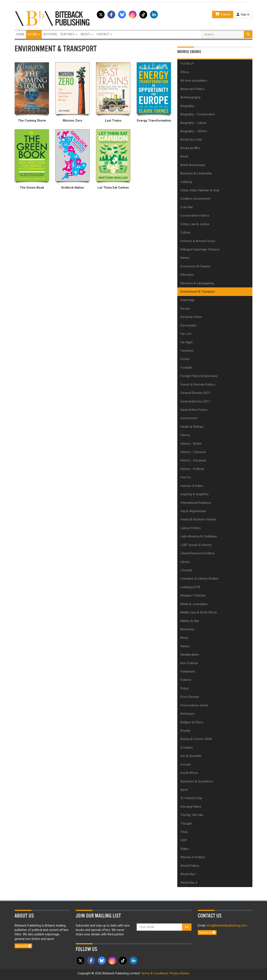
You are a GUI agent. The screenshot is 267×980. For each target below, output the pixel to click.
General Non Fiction (194, 410)
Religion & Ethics (192, 722)
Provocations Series (194, 705)
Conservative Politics (195, 216)
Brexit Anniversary (193, 165)
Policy (185, 688)
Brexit (184, 156)
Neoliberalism (190, 655)
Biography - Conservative (198, 114)
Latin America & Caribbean (199, 536)
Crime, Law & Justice (195, 224)
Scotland (186, 748)
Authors (50, 34)
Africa (185, 72)
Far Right (186, 342)
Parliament (188, 672)
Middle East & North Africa (199, 612)
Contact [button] (104, 34)
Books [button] (34, 34)
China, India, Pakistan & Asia (200, 190)
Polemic (186, 680)
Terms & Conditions (155, 973)
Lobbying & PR (190, 587)
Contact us (207, 932)
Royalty (185, 731)
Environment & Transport (198, 292)
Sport (184, 790)
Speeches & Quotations (197, 781)
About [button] (87, 34)
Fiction (185, 359)
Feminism (187, 351)
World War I (188, 874)
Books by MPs (190, 148)
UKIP (184, 840)
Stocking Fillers (191, 807)
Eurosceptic (189, 325)
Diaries (185, 258)
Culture (185, 232)
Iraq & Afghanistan (193, 511)
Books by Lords (191, 140)
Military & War (190, 621)
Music (185, 638)
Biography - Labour (193, 123)
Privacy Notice (180, 973)
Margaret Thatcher (193, 595)
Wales (185, 849)
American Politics (192, 89)
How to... (186, 477)
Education (187, 275)
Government (189, 418)
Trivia (184, 832)
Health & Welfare (192, 427)
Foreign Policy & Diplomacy (199, 376)
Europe (185, 308)
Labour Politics (191, 528)
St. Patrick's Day (191, 798)
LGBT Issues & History (196, 545)
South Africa (189, 773)
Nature (185, 646)
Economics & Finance (195, 266)
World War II (189, 883)
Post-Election (190, 697)
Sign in (243, 14)
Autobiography (190, 97)
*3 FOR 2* (187, 64)
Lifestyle (186, 570)
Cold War (187, 207)
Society (186, 764)
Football (186, 368)
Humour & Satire (192, 486)
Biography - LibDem (194, 131)
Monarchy (187, 629)
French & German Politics (198, 385)
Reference (188, 714)
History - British (191, 444)
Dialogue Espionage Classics (200, 249)
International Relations (196, 503)
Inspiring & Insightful (194, 494)
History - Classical (193, 452)
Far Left (186, 334)
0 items (223, 14)
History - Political (192, 469)
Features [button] (69, 34)
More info (23, 946)
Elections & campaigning (197, 283)
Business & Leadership (196, 173)
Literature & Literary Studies (200, 579)
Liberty (185, 562)
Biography (187, 106)
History (185, 435)
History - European (193, 460)
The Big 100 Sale (192, 815)
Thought (186, 824)
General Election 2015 (195, 393)
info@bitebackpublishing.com (227, 925)
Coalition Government (195, 199)
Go (187, 927)
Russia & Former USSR (196, 739)
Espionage (188, 300)
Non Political (189, 663)
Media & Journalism (194, 604)
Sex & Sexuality (191, 756)
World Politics (190, 866)
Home (20, 34)
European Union (191, 317)
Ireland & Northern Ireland (198, 519)
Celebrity (186, 182)
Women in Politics (193, 857)
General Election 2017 (195, 401)
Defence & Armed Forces (198, 241)
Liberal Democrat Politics (198, 553)
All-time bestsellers (194, 81)
